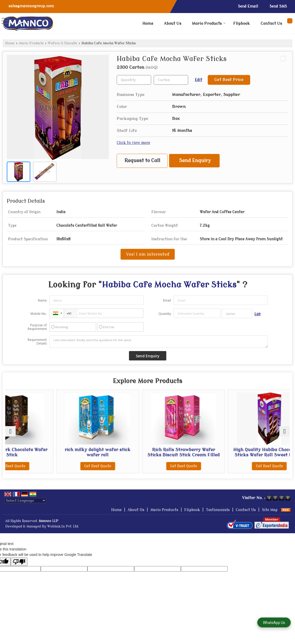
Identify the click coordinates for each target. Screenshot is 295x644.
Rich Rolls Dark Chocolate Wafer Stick (40, 452)
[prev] (10, 434)
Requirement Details (37, 342)
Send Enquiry (195, 161)
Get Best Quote (40, 466)
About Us (173, 24)
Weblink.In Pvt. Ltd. (63, 532)
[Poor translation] (19, 567)
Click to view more (133, 143)
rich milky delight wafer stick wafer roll (112, 452)
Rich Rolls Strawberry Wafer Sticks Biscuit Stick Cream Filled (183, 455)
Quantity (165, 314)
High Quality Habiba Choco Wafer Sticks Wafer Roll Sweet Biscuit (255, 455)
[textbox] (171, 80)
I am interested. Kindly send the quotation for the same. (159, 342)
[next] (285, 434)
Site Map (270, 515)
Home (148, 24)
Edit (199, 80)
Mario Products (209, 24)
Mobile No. (39, 314)
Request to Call (142, 161)
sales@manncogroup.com (31, 6)
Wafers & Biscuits (62, 43)
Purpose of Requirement (37, 327)
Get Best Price (229, 80)
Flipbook (241, 24)
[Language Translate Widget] (25, 506)
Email (167, 300)
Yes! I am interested (148, 254)
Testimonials (218, 515)
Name (42, 300)
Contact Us (271, 24)
